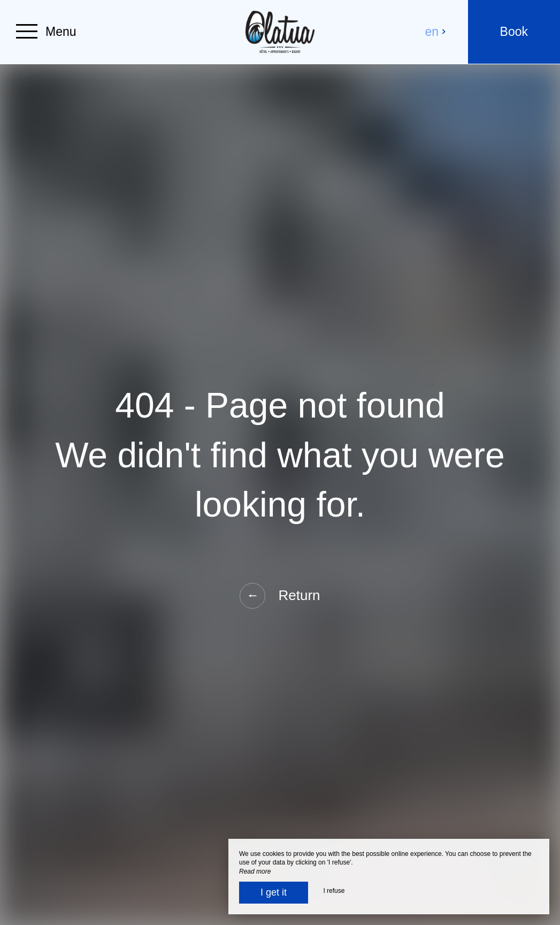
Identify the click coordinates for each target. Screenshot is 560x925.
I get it (274, 892)
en (436, 32)
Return (280, 596)
